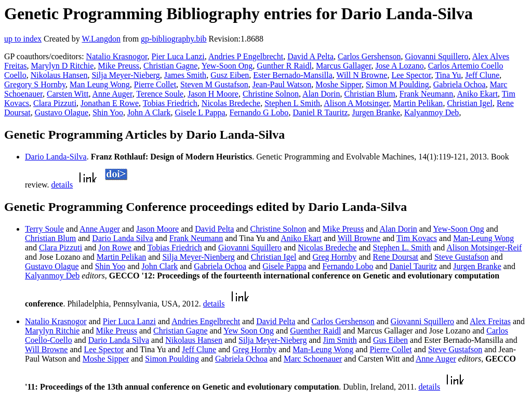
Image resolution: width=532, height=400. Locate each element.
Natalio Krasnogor (117, 56)
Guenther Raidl (315, 331)
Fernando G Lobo (259, 112)
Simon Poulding (172, 359)
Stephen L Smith (292, 103)
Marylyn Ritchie (52, 331)
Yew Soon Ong (249, 331)
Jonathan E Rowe (110, 103)
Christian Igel (470, 103)
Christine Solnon (271, 94)
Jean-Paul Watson (282, 84)
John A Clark (149, 112)
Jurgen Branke (376, 112)
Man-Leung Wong (483, 238)
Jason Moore (157, 229)
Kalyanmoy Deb (431, 112)
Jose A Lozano (399, 66)
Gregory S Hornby (35, 84)
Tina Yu (448, 75)
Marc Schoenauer (313, 359)
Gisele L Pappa (200, 112)
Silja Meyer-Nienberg (198, 257)
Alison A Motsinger (356, 103)
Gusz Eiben (230, 75)
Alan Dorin (321, 94)
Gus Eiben (390, 340)
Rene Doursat (395, 257)
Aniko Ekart (477, 94)
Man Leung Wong (100, 84)
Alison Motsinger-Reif (484, 248)
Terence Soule (160, 94)
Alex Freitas (490, 321)
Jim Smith (340, 340)
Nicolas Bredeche (231, 103)
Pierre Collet (155, 84)
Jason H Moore (213, 94)
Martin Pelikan (418, 103)
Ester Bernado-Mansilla (292, 75)
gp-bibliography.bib (174, 39)
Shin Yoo (108, 112)
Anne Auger (112, 94)
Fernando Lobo (348, 266)
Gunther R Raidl (284, 66)
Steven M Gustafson (214, 84)
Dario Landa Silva (122, 238)
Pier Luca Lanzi (178, 56)
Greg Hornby (335, 257)
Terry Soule (44, 229)
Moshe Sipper (338, 84)
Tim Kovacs (417, 238)
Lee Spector (411, 75)
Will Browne (359, 238)
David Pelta (214, 229)
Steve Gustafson (461, 257)
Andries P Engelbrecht (246, 56)
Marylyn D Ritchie (63, 66)
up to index (23, 39)
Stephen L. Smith (402, 248)
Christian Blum (370, 94)
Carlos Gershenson (369, 56)
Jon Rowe (115, 248)
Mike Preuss (118, 66)
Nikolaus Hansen (59, 75)
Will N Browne (362, 75)
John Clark (159, 266)
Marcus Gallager (343, 66)
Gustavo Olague (62, 112)
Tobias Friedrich (170, 103)
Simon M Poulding (397, 84)
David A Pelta (310, 56)
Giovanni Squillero (436, 56)
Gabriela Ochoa (460, 84)
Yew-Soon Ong (227, 66)
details (62, 185)
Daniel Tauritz (413, 266)
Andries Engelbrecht (206, 321)
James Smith (185, 75)
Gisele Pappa (284, 266)
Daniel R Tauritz (320, 112)
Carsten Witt (68, 94)
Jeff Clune (482, 75)
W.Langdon (101, 39)
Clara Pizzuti (55, 103)
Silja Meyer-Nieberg (125, 75)
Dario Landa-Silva (56, 157)
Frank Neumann (427, 94)
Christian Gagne (170, 66)
